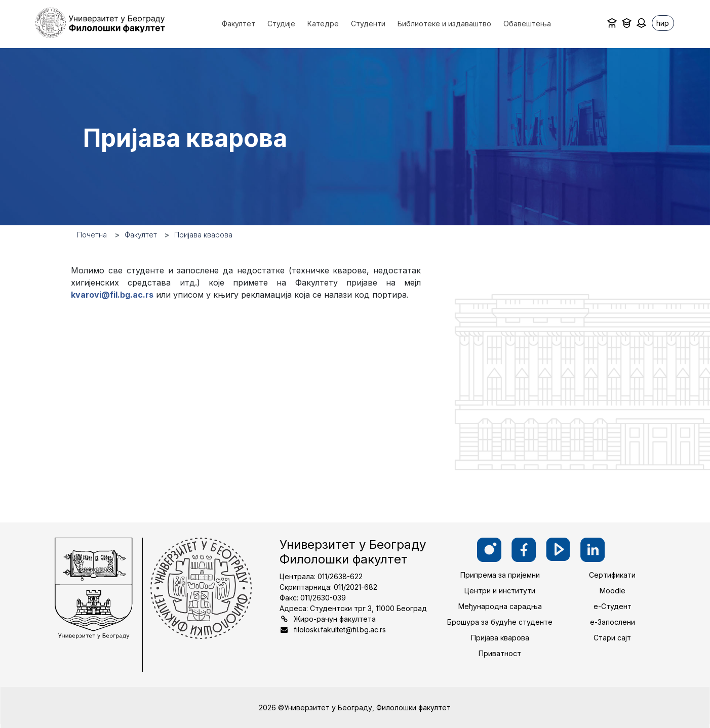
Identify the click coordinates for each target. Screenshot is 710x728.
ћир (663, 23)
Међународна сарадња (500, 606)
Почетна (92, 235)
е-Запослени (613, 622)
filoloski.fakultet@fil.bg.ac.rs (340, 630)
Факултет (141, 235)
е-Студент (613, 606)
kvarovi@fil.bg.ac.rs (112, 295)
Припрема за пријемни (500, 575)
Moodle (613, 591)
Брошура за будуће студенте (500, 622)
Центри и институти (500, 591)
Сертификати (612, 575)
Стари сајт (612, 638)
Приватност (500, 653)
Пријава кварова (500, 638)
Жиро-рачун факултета (335, 619)
